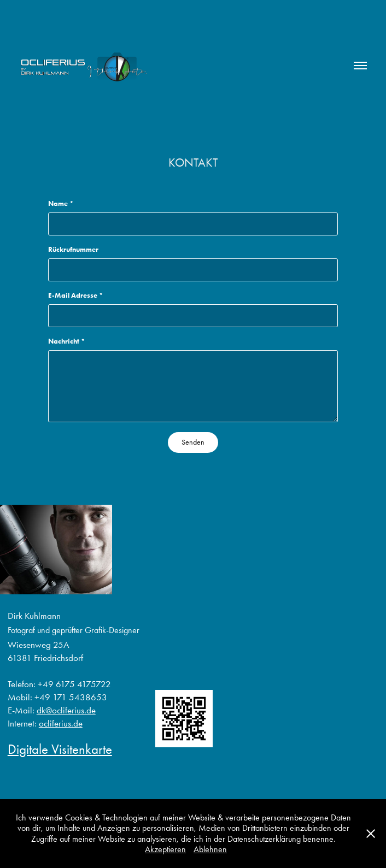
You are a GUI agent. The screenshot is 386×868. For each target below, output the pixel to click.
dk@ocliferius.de (66, 710)
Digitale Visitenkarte (60, 749)
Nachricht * (67, 341)
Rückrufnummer (73, 249)
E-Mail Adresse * (76, 295)
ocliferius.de (61, 723)
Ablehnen (210, 849)
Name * (61, 203)
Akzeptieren (165, 849)
